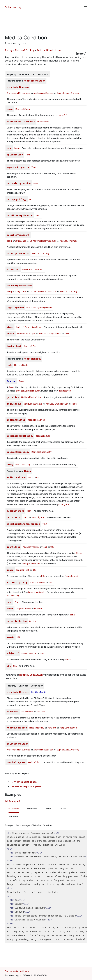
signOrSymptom (15, 307)
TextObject (38, 517)
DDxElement (43, 122)
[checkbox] (46, 54)
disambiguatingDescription (23, 524)
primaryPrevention (18, 253)
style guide (64, 504)
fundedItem (65, 391)
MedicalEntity (25, 50)
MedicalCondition (49, 50)
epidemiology (15, 155)
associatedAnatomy (18, 87)
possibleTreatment (18, 235)
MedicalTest (31, 346)
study (10, 464)
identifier (13, 547)
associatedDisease (18, 692)
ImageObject (22, 570)
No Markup (14, 808)
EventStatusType (26, 334)
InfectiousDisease (24, 782)
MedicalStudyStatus (50, 334)
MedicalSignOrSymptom (39, 307)
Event (42, 653)
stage (10, 327)
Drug (17, 148)
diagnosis (13, 712)
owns (73, 615)
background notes (31, 563)
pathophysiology (17, 199)
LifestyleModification (43, 241)
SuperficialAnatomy (68, 93)
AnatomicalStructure (18, 93)
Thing (9, 50)
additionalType (16, 477)
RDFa (48, 808)
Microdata (32, 808)
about (68, 659)
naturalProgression (19, 183)
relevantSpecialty (18, 452)
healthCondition (17, 728)
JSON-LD (64, 808)
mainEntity (13, 596)
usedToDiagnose (16, 762)
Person (38, 609)
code (9, 365)
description (14, 517)
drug (9, 148)
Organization (43, 436)
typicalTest (14, 346)
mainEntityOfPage (17, 582)
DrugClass (21, 241)
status (11, 334)
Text (28, 155)
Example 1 (14, 801)
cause (10, 109)
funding (11, 381)
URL (38, 477)
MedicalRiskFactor (33, 269)
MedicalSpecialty (41, 452)
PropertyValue (31, 547)
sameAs (11, 637)
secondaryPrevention (19, 286)
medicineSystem (16, 420)
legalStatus (14, 404)
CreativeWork (38, 582)
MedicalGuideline (31, 397)
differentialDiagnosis (21, 122)
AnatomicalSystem (43, 93)
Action (33, 621)
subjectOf (13, 653)
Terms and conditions (17, 971)
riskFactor (13, 269)
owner (10, 609)
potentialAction (17, 621)
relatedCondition (17, 744)
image (10, 570)
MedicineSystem (36, 420)
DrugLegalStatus (33, 404)
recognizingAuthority (20, 436)
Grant (22, 381)
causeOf (62, 115)
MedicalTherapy (68, 241)
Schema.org (13, 7)
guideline (13, 397)
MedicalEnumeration (57, 404)
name (9, 602)
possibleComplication (20, 215)
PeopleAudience (68, 728)
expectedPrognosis (18, 167)
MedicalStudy (23, 464)
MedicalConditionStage (29, 327)
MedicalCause (23, 109)
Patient (41, 712)
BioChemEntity (39, 692)
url (9, 666)
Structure (14, 817)
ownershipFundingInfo (28, 391)
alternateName (15, 511)
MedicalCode (21, 365)
